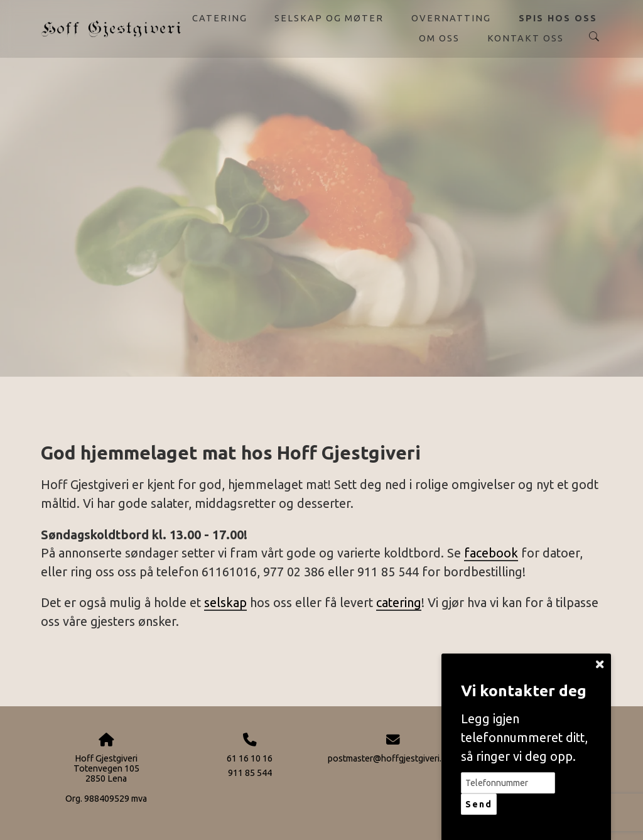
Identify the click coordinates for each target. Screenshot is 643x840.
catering (399, 603)
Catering (220, 18)
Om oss (439, 38)
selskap (225, 603)
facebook (491, 553)
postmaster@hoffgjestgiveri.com (393, 758)
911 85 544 (250, 773)
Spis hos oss (558, 18)
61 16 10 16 (250, 758)
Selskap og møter (329, 18)
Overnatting (451, 18)
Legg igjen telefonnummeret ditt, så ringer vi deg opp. (524, 737)
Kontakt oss (526, 38)
